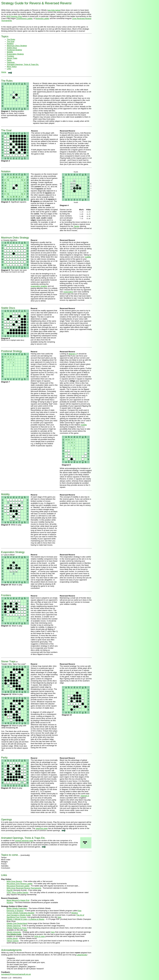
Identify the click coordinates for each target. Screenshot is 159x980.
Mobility (10, 52)
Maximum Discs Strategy (17, 46)
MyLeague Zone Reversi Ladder (20, 884)
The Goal (11, 41)
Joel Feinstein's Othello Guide (19, 915)
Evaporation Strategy (15, 54)
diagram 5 (73, 354)
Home (4, 72)
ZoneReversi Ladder (24, 18)
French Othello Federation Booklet (20, 913)
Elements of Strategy (15, 911)
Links (9, 69)
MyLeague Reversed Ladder (18, 886)
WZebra (10, 902)
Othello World (12, 938)
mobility (88, 257)
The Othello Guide (14, 934)
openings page (42, 828)
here (59, 917)
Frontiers (10, 56)
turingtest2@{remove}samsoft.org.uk (16, 974)
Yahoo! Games (13, 941)
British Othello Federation (17, 908)
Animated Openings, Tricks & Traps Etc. (23, 64)
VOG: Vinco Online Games (17, 892)
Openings (11, 62)
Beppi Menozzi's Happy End (18, 900)
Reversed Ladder (42, 18)
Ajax (80, 911)
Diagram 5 (85, 796)
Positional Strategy (14, 50)
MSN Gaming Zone (14, 16)
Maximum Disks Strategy (15, 238)
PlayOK (10, 890)
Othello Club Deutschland (17, 923)
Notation (6, 171)
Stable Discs (12, 48)
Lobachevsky (82, 955)
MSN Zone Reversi (14, 881)
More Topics (12, 67)
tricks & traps (40, 936)
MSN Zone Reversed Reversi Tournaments (24, 888)
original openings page (24, 841)
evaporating (68, 292)
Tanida (76, 226)
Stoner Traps (12, 58)
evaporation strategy (39, 286)
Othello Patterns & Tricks (17, 928)
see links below (54, 10)
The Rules (11, 39)
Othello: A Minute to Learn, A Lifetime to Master (25, 919)
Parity (9, 60)
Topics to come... (11, 855)
